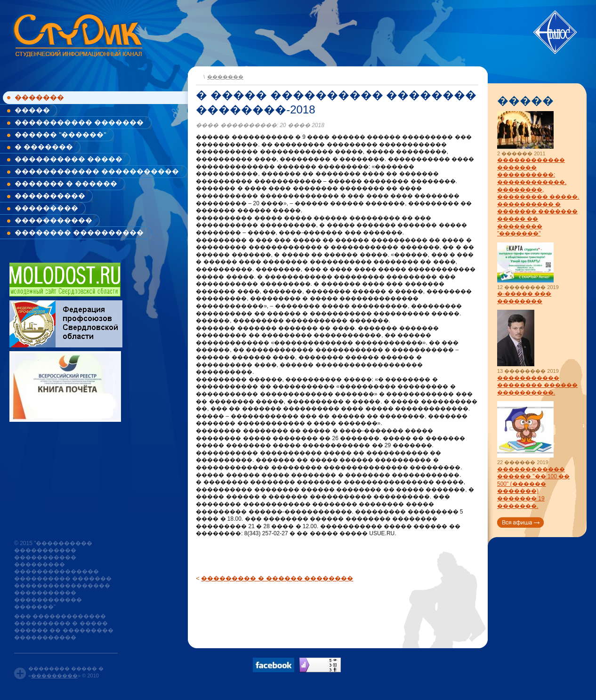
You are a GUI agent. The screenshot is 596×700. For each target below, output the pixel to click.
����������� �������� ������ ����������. (537, 385)
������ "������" (60, 134)
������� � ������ (66, 183)
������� (39, 97)
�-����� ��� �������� (524, 298)
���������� (50, 196)
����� (32, 110)
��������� (46, 208)
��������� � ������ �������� (277, 578)
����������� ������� (79, 122)
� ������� (44, 147)
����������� (53, 220)
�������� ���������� (79, 232)
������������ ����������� (97, 171)
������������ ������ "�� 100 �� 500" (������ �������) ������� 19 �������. (533, 488)
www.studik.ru (77, 34)
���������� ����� (68, 159)
